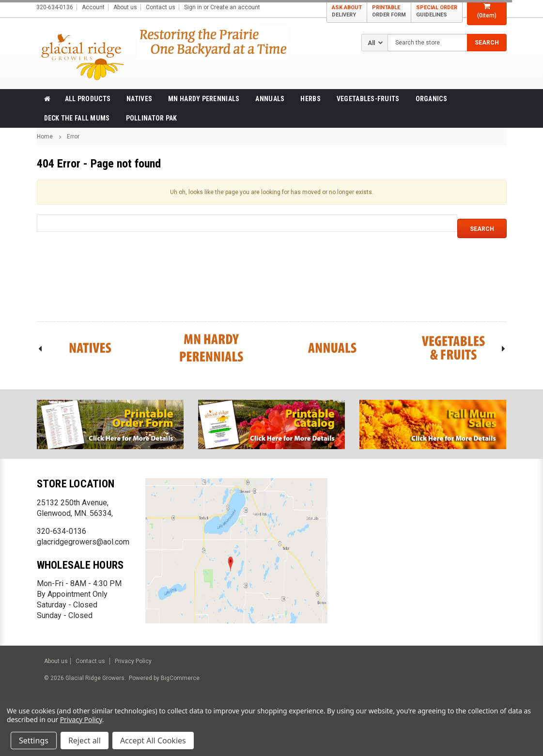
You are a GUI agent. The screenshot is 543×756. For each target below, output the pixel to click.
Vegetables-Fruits (368, 99)
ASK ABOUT (347, 11)
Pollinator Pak (152, 118)
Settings (34, 741)
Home (45, 136)
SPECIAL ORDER (437, 11)
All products (88, 99)
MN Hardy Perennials (204, 99)
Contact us (161, 7)
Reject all (85, 741)
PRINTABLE (389, 11)
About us (125, 7)
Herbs (310, 99)
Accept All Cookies (153, 741)
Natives (139, 99)
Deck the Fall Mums (77, 118)
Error (73, 136)
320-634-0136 (62, 531)
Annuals (270, 99)
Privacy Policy (133, 661)
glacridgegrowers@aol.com (83, 542)
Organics (431, 99)
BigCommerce (179, 678)
